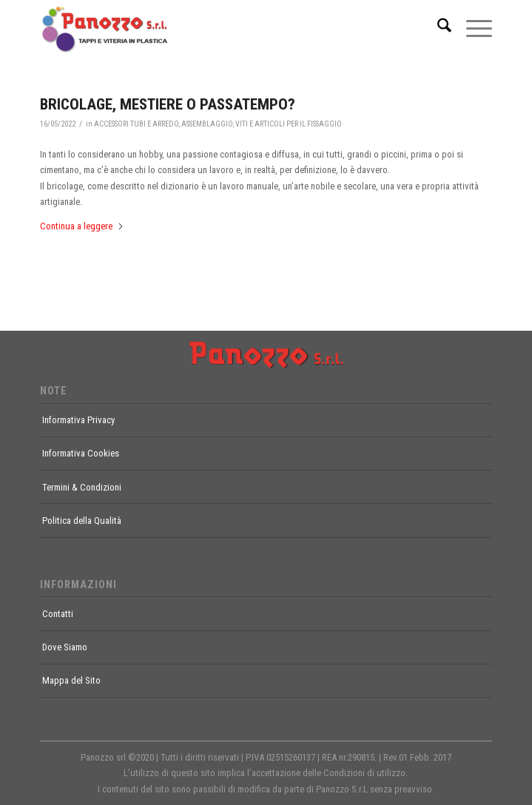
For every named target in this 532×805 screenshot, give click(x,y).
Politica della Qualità (82, 521)
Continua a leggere (82, 226)
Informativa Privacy (78, 420)
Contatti (58, 614)
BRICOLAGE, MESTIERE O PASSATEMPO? (168, 104)
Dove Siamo (65, 647)
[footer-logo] (266, 354)
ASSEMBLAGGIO (207, 124)
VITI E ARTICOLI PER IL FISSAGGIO (289, 124)
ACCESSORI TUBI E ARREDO (136, 124)
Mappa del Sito (71, 680)
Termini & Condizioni (82, 487)
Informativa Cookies (81, 453)
